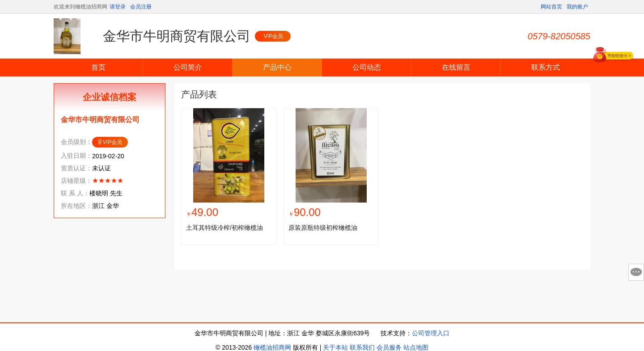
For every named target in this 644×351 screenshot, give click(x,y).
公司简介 (188, 67)
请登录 (118, 7)
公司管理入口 (431, 333)
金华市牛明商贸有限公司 (177, 36)
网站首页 (551, 7)
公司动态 (367, 67)
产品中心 (277, 67)
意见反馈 (636, 272)
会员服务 (389, 347)
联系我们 (362, 347)
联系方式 (546, 67)
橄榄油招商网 (272, 347)
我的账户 (577, 7)
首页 (98, 67)
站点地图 (416, 347)
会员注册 (141, 7)
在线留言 (456, 67)
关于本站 (335, 347)
